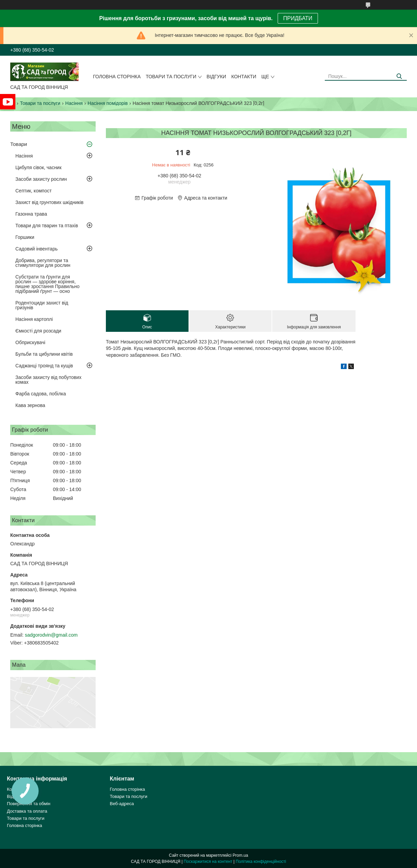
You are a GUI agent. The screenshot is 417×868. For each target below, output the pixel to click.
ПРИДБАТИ (298, 18)
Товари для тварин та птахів (47, 226)
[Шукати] (399, 76)
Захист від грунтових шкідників (50, 202)
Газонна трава (31, 214)
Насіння (74, 103)
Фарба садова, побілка (41, 394)
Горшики (25, 237)
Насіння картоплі (34, 319)
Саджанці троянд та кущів (44, 366)
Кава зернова (30, 405)
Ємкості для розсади (38, 331)
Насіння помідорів (108, 103)
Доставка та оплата (27, 811)
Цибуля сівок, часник (38, 167)
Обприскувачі (30, 342)
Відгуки (216, 77)
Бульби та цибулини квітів (44, 354)
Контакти (244, 77)
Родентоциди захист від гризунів (42, 305)
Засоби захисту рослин (41, 179)
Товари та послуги (171, 77)
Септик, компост (33, 191)
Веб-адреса (122, 804)
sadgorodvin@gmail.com (51, 635)
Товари (19, 144)
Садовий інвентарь (37, 249)
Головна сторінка (117, 77)
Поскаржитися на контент (208, 862)
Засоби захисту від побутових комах (48, 380)
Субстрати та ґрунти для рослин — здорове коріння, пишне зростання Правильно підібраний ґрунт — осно (47, 284)
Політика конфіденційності (261, 862)
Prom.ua (240, 855)
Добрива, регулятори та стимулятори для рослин (43, 263)
